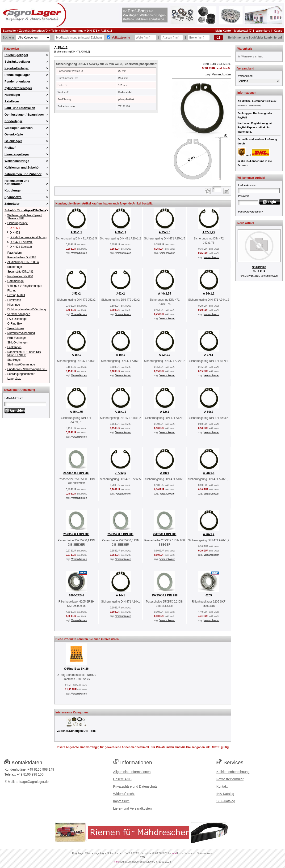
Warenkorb (263, 31)
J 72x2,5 (120, 473)
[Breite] (199, 38)
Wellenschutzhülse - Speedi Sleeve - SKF (25, 217)
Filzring (12, 291)
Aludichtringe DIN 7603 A (23, 262)
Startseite (9, 31)
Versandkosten (221, 74)
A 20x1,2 (120, 232)
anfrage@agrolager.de (32, 782)
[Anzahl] (217, 189)
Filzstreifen (14, 300)
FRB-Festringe (17, 338)
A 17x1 (209, 355)
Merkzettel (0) (243, 31)
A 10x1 (164, 473)
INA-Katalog (225, 794)
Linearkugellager (17, 154)
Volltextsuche (121, 38)
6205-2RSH (76, 595)
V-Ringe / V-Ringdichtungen (25, 286)
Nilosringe (14, 305)
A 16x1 (76, 355)
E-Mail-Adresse (13, 398)
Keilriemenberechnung (233, 772)
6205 (209, 595)
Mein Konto (223, 31)
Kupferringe (15, 267)
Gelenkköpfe (14, 134)
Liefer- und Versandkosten (132, 808)
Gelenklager (13, 141)
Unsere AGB (122, 779)
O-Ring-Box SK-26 (76, 669)
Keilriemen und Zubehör (22, 167)
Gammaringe (15, 281)
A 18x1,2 (120, 412)
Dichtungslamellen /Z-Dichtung (27, 309)
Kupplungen (13, 190)
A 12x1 (164, 412)
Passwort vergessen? (250, 212)
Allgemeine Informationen (132, 772)
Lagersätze (14, 379)
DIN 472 (15, 233)
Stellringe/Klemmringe (21, 365)
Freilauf (10, 148)
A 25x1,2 (106, 31)
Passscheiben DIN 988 (22, 257)
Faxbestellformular (230, 779)
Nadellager (12, 95)
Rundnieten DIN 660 (20, 276)
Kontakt (222, 786)
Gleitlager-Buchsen (19, 128)
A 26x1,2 (209, 534)
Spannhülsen (16, 328)
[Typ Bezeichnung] (79, 38)
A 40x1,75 (165, 294)
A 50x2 (209, 412)
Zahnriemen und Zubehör (23, 174)
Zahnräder (12, 204)
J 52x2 (76, 294)
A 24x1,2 (209, 294)
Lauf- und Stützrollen (20, 108)
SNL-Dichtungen (18, 343)
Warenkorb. (245, 132)
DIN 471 (92, 31)
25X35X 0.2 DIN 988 (164, 595)
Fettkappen (14, 347)
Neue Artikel (246, 223)
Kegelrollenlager (17, 68)
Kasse (278, 31)
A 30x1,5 (76, 232)
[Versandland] (259, 81)
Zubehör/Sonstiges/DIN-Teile (38, 31)
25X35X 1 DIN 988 (164, 534)
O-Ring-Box (15, 324)
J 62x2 (120, 294)
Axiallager (12, 101)
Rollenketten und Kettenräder (17, 182)
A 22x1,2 (164, 355)
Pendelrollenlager (17, 81)
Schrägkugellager (17, 62)
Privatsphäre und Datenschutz (135, 786)
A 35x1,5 (164, 232)
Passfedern (15, 253)
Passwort (243, 196)
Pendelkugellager (17, 75)
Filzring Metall (16, 295)
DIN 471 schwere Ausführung (28, 237)
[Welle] (145, 38)
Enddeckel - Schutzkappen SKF (27, 369)
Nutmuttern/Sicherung (21, 333)
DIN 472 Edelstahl (21, 247)
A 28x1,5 (209, 473)
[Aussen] (172, 38)
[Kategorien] (33, 38)
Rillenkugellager (16, 55)
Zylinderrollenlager (18, 88)
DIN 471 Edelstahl (21, 242)
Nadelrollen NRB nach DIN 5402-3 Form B (24, 354)
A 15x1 (120, 355)
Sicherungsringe (72, 31)
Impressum (121, 801)
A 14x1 (120, 595)
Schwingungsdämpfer (21, 374)
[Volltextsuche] (109, 37)
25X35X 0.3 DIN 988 (120, 534)
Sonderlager (13, 121)
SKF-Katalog (226, 801)
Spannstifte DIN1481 (20, 272)
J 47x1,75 (209, 232)
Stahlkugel (14, 360)
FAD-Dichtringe (17, 319)
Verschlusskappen (19, 314)
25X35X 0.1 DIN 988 (76, 534)
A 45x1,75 (76, 412)
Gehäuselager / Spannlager (24, 115)
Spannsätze (13, 197)
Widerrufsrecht (124, 794)
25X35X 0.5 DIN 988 (76, 473)
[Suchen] (218, 38)
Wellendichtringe (17, 161)
